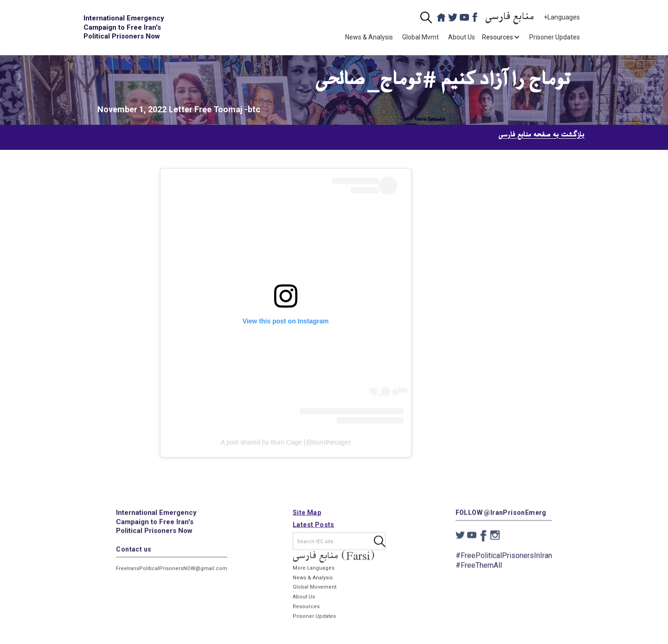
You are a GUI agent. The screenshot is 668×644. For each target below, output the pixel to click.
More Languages (314, 573)
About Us (462, 37)
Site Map (307, 517)
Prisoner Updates (555, 37)
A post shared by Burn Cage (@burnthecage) (285, 442)
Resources (306, 611)
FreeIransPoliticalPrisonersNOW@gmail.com (172, 573)
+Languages (562, 17)
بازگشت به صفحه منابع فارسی (542, 135)
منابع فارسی (510, 17)
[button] (498, 37)
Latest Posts (314, 529)
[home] (125, 28)
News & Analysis (369, 37)
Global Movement (315, 592)
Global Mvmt (421, 37)
